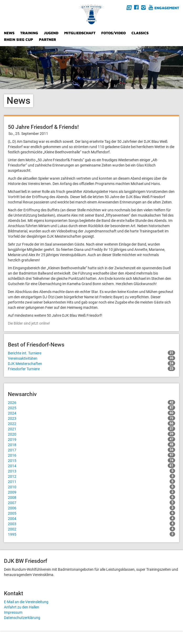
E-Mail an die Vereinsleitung (26, 602)
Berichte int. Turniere (91, 353)
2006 (91, 508)
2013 (91, 471)
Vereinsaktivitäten (91, 358)
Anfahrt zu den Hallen (22, 607)
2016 (91, 455)
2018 (91, 445)
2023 (91, 418)
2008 (91, 497)
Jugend (51, 33)
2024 (91, 413)
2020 (91, 434)
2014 (91, 466)
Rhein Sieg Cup (19, 39)
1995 (91, 534)
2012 (91, 476)
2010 (91, 487)
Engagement (167, 8)
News (9, 33)
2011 (91, 481)
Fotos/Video (113, 33)
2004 (91, 518)
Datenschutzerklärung (22, 618)
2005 (91, 513)
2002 (91, 529)
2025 (91, 408)
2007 (91, 502)
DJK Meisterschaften (91, 363)
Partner (47, 39)
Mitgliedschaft (80, 33)
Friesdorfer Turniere (91, 369)
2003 (91, 524)
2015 (91, 460)
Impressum (13, 612)
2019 (91, 439)
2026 (91, 402)
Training (29, 33)
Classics (140, 33)
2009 (91, 492)
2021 (91, 429)
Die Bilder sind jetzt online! (29, 323)
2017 (91, 450)
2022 (91, 423)
